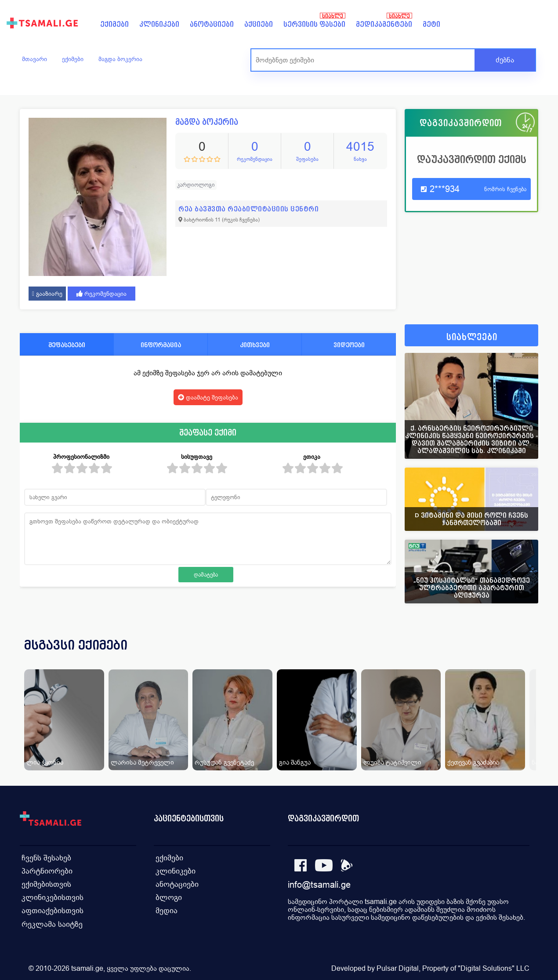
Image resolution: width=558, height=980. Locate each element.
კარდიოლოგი (196, 185)
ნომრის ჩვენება (505, 189)
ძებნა (505, 60)
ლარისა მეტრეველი (142, 762)
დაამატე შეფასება (208, 397)
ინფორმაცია (161, 345)
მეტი (431, 24)
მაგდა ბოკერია (120, 59)
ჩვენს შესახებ (45, 857)
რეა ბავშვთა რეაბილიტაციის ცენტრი (248, 209)
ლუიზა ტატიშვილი (392, 762)
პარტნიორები (46, 870)
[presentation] (519, 656)
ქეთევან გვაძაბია (473, 762)
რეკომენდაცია (101, 294)
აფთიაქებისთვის (51, 909)
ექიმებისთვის (46, 883)
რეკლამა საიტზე (51, 923)
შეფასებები (67, 345)
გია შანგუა (295, 762)
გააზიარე (47, 294)
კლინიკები (159, 24)
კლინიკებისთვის (51, 896)
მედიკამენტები (384, 24)
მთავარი (34, 59)
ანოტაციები (212, 24)
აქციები (259, 24)
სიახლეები (472, 337)
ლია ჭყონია (45, 762)
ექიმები (114, 24)
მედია (166, 909)
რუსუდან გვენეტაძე (224, 762)
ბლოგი (168, 896)
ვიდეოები (349, 345)
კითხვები (255, 345)
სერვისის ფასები (314, 24)
